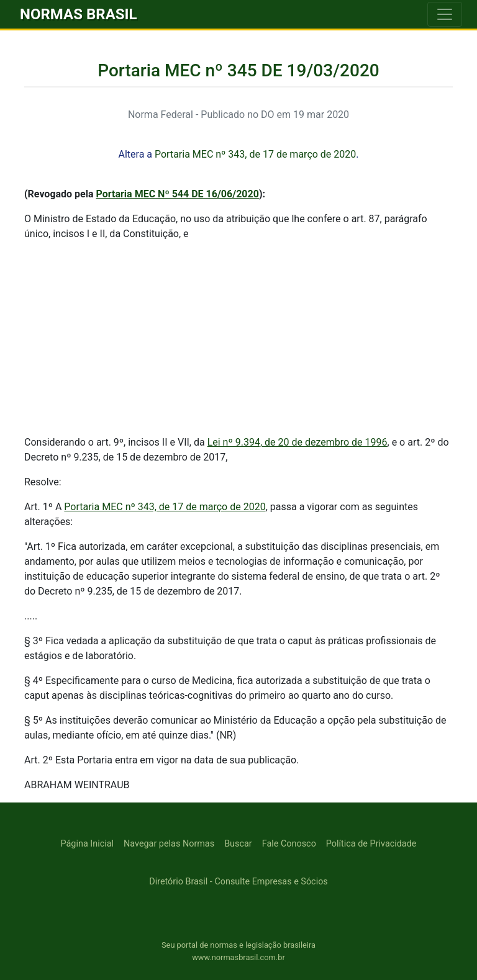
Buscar (238, 844)
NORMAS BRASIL (79, 14)
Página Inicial (87, 844)
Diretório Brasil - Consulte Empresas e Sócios (238, 882)
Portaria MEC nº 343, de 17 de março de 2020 (255, 154)
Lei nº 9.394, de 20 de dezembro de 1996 (298, 442)
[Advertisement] (238, 338)
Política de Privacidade (371, 844)
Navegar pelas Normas (169, 844)
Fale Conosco (289, 844)
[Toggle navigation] (445, 14)
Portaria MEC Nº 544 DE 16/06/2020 (178, 194)
